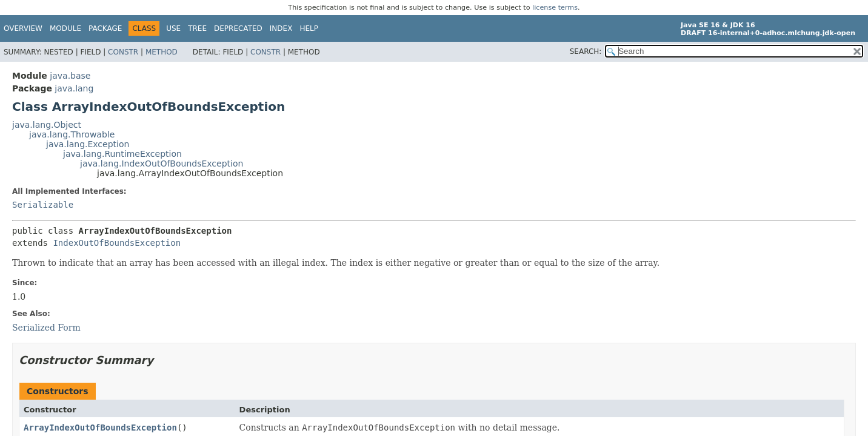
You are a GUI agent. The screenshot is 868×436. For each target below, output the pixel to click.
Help (309, 28)
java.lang (74, 88)
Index (281, 28)
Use (173, 28)
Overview (23, 28)
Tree (197, 28)
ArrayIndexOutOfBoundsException (100, 428)
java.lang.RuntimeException (122, 154)
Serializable (43, 205)
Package (105, 28)
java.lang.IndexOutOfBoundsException (162, 163)
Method (162, 52)
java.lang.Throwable (72, 134)
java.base (70, 76)
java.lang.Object (47, 125)
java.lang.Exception (88, 144)
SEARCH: (586, 51)
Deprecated (238, 28)
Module (65, 28)
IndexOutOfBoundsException (117, 243)
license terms (555, 8)
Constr (123, 52)
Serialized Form (46, 328)
